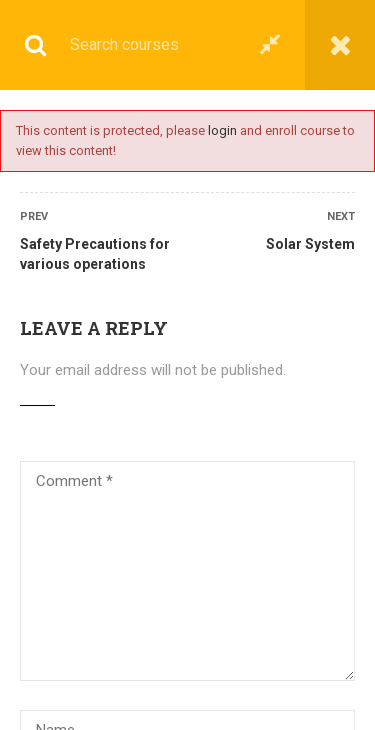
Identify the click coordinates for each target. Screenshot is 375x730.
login (222, 130)
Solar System (310, 244)
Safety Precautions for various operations (95, 254)
